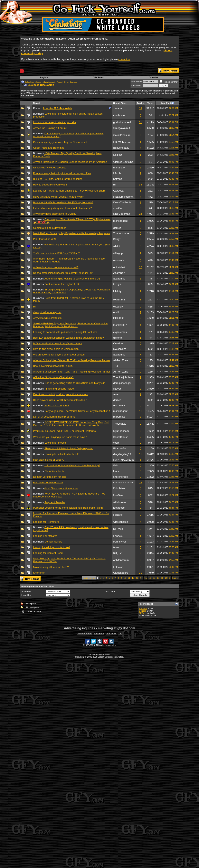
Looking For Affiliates (45, 536)
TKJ (116, 366)
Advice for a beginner (57, 406)
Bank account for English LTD (62, 284)
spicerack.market (123, 482)
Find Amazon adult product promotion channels (60, 394)
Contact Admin (84, 634)
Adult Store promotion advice (61, 488)
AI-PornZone (121, 360)
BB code (143, 609)
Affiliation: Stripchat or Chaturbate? (53, 377)
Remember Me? (169, 82)
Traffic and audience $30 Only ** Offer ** (56, 253)
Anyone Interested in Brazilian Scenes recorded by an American (70, 162)
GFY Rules (98, 77)
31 (141, 122)
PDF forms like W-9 (44, 239)
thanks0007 (120, 325)
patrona (118, 179)
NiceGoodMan (122, 214)
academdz (119, 279)
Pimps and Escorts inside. (59, 389)
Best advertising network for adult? (53, 366)
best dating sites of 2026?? (49, 460)
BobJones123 (121, 148)
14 (141, 482)
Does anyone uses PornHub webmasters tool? (60, 400)
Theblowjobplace (123, 377)
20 (166, 578)
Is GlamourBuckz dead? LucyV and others (58, 343)
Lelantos (118, 567)
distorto (118, 338)
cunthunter (119, 115)
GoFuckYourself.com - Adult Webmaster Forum (43, 82)
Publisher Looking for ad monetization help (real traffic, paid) (68, 508)
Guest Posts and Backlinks (49, 148)
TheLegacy (120, 424)
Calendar (153, 77)
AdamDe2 (119, 273)
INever (117, 389)
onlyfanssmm (121, 560)
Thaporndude (121, 233)
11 (141, 411)
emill (116, 312)
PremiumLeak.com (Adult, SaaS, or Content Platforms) (65, 431)
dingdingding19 (122, 454)
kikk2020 (118, 318)
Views (150, 103)
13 (141, 108)
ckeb (116, 443)
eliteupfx (118, 307)
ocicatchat (119, 267)
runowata (119, 260)
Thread (36, 103)
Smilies (142, 611)
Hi (34, 307)
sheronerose (120, 477)
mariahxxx (119, 168)
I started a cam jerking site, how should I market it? (62, 208)
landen (117, 471)
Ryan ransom (121, 431)
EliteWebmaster (122, 142)
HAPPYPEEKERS (124, 460)
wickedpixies (121, 522)
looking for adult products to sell (51, 547)
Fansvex (118, 515)
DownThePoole (122, 202)
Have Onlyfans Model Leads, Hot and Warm (59, 197)
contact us (124, 59)
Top (120, 634)
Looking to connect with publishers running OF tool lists (65, 332)
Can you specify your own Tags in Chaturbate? (60, 142)
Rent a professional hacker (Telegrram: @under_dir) (63, 273)
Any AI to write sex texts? (48, 318)
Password (136, 86)
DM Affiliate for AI (54, 471)
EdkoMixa (119, 406)
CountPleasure (122, 135)
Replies (140, 103)
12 (141, 267)
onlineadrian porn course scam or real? (56, 267)
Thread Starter (120, 103)
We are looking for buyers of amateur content (59, 355)
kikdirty (117, 291)
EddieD (118, 155)
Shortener (39, 573)
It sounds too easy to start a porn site (55, 122)
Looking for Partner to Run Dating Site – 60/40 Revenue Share (69, 191)
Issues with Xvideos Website (50, 168)
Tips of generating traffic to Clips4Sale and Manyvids (75, 383)
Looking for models (56, 443)
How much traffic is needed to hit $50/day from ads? (63, 202)
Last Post (166, 103)
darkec (117, 228)
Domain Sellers (53, 542)
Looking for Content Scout (48, 553)
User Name (137, 81)
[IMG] (142, 613)
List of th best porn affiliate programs (54, 417)
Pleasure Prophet (123, 197)
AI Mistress (120, 502)
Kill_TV (117, 553)
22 (141, 214)
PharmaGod (120, 448)
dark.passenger (122, 383)
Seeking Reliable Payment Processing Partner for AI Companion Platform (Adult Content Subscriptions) (70, 325)
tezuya (117, 284)
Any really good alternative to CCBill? (55, 214)
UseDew (118, 495)
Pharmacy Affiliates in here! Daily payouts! (69, 448)
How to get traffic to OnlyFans (50, 185)
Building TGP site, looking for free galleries (58, 179)
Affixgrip (118, 253)
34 (141, 185)
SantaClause (121, 437)
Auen (116, 394)
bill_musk (119, 529)
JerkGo (117, 208)
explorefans (120, 332)
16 (150, 578)
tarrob (117, 547)
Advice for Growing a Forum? (50, 128)
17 (154, 578)
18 (158, 578)
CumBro (118, 343)
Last (175, 578)
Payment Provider (55, 502)
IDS (115, 465)
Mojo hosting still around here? (51, 567)
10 (125, 578)
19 (162, 578)
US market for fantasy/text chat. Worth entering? (72, 465)
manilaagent (120, 221)
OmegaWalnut (122, 128)
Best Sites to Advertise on (48, 482)
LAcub (117, 173)
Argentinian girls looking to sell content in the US (72, 279)
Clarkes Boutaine (123, 162)
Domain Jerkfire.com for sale (50, 477)
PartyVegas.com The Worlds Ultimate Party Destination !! (77, 411)
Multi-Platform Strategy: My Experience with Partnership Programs (71, 233)
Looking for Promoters (46, 522)
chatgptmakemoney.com (47, 312)
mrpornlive (119, 417)
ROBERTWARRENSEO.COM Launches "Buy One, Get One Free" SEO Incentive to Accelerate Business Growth (71, 424)
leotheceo (119, 508)
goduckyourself (122, 122)
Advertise (99, 634)
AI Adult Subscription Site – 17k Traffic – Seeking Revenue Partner (72, 360)
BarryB (117, 239)
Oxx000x (118, 191)
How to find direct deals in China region (56, 349)
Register (44, 77)
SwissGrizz (120, 349)
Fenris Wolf (120, 542)
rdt (115, 185)
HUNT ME (119, 300)
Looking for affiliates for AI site (62, 454)
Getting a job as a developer (49, 228)
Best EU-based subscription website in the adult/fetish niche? (68, 338)
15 (146, 578)
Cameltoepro (121, 573)
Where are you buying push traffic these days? (60, 437)
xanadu (118, 108)
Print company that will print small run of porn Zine (62, 173)
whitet (117, 246)
